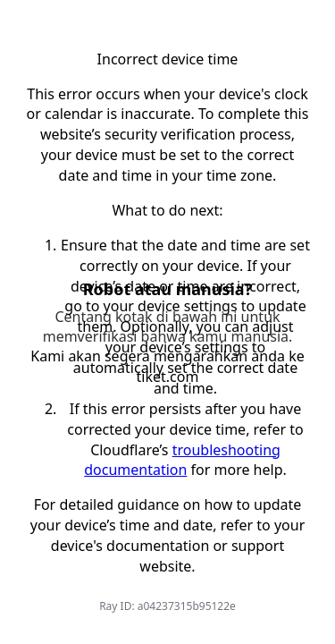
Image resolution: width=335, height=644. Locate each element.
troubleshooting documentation (182, 460)
